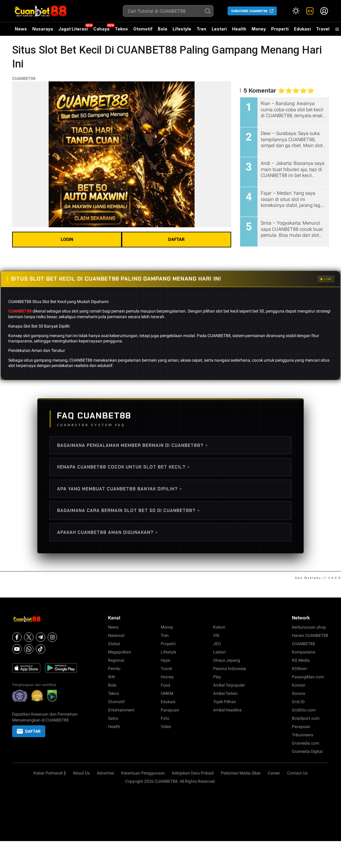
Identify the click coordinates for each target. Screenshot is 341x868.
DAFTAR (176, 239)
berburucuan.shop (309, 627)
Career (274, 773)
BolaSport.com (306, 718)
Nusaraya (43, 29)
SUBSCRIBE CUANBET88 (249, 11)
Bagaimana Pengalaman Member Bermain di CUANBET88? (133, 445)
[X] (29, 637)
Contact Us (297, 773)
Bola (163, 29)
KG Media (301, 660)
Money (259, 29)
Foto (165, 718)
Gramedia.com (305, 743)
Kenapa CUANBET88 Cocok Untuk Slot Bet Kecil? (124, 467)
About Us (81, 773)
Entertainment (121, 710)
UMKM (167, 693)
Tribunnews (303, 735)
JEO (217, 644)
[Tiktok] (41, 649)
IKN (111, 677)
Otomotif (143, 29)
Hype (165, 660)
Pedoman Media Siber (241, 773)
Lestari (219, 31)
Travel (323, 29)
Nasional (116, 635)
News (21, 29)
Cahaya (101, 29)
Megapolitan (120, 652)
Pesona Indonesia (230, 669)
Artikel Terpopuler (229, 685)
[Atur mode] (296, 11)
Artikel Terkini (225, 693)
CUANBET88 (24, 78)
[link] (310, 11)
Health (239, 29)
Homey (167, 677)
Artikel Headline (227, 710)
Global (114, 644)
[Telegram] (41, 637)
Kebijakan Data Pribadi (193, 773)
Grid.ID (298, 702)
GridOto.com (304, 710)
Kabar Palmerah (48, 773)
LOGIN (67, 239)
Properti (280, 29)
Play (217, 677)
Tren (201, 29)
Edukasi (302, 29)
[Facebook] (17, 637)
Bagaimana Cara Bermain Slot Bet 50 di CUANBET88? (129, 510)
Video (166, 727)
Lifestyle (182, 29)
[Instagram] (52, 637)
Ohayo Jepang (227, 660)
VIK (216, 635)
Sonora (299, 693)
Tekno (121, 29)
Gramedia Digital (307, 751)
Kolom (219, 627)
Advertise (105, 773)
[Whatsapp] (29, 649)
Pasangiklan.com (308, 677)
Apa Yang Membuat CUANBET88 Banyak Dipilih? (120, 489)
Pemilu (114, 669)
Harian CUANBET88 (310, 635)
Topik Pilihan (225, 702)
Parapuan (170, 710)
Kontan (299, 685)
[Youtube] (17, 649)
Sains (113, 718)
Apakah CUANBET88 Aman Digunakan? (108, 532)
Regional (116, 660)
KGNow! (300, 669)
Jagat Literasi (73, 29)
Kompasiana (304, 652)
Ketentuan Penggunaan (143, 773)
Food (165, 685)
